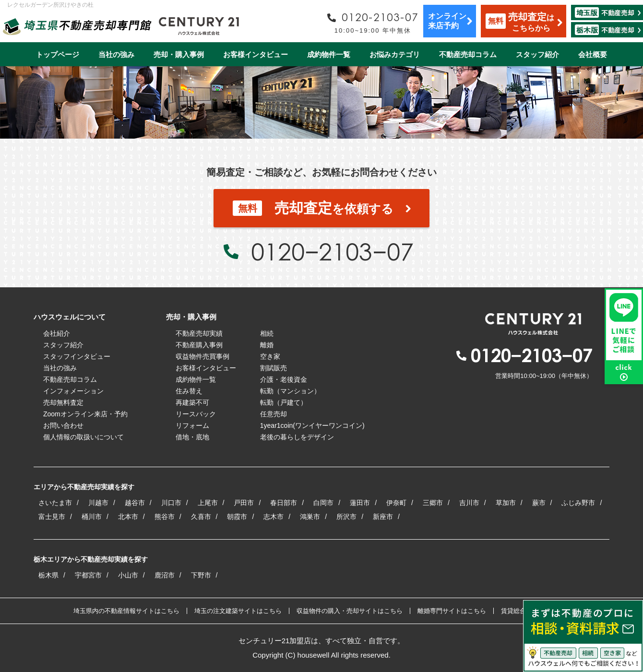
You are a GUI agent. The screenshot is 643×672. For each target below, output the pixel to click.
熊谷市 (165, 517)
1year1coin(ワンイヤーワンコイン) (312, 425)
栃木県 (48, 575)
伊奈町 (396, 503)
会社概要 (593, 54)
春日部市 (284, 503)
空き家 (270, 356)
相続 (267, 333)
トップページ (58, 54)
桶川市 (92, 517)
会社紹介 (57, 333)
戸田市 (244, 503)
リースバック (196, 414)
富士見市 (52, 517)
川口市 (171, 503)
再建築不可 (192, 402)
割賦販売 (274, 368)
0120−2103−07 (332, 251)
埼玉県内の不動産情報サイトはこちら (126, 611)
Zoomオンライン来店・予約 (85, 414)
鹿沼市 (165, 575)
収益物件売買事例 (202, 356)
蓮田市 (360, 503)
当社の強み (116, 54)
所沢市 (346, 517)
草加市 (506, 503)
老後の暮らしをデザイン (297, 437)
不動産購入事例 (199, 345)
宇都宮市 (88, 575)
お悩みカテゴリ (395, 54)
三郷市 (433, 503)
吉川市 (469, 503)
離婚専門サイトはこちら (452, 611)
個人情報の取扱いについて (83, 437)
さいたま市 (55, 503)
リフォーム (192, 425)
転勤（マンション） (290, 391)
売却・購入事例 (179, 54)
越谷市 (135, 503)
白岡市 (323, 503)
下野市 (201, 575)
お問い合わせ (63, 425)
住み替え (189, 391)
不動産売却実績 (199, 333)
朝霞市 (237, 517)
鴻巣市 (310, 517)
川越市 (98, 503)
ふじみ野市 (578, 503)
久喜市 (201, 517)
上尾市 (208, 503)
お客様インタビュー (256, 54)
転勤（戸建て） (284, 402)
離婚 (267, 345)
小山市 (128, 575)
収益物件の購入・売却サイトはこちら (350, 611)
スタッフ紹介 (537, 54)
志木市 (274, 517)
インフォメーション (73, 391)
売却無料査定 (63, 402)
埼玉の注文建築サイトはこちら (238, 611)
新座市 (383, 517)
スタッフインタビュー (77, 356)
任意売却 (274, 414)
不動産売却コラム (468, 54)
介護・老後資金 (284, 379)
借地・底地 (192, 437)
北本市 (128, 517)
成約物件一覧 (329, 54)
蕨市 (539, 503)
